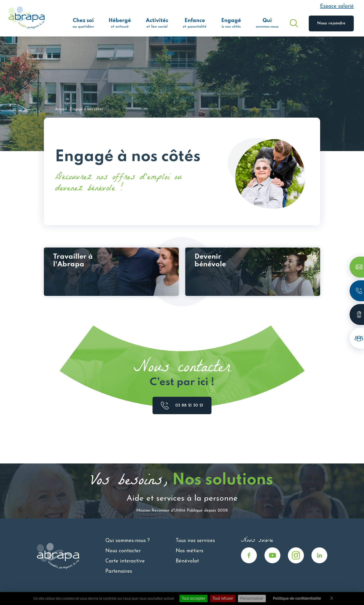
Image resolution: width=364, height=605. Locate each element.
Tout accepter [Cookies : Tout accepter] (194, 598)
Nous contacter (123, 551)
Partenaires (119, 571)
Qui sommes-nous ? (128, 541)
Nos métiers (190, 551)
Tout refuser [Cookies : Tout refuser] (223, 598)
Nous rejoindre (331, 23)
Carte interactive (125, 561)
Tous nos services (195, 541)
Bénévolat (187, 561)
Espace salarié (337, 6)
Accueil (61, 109)
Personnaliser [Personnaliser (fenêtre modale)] (252, 598)
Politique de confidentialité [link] (297, 598)
